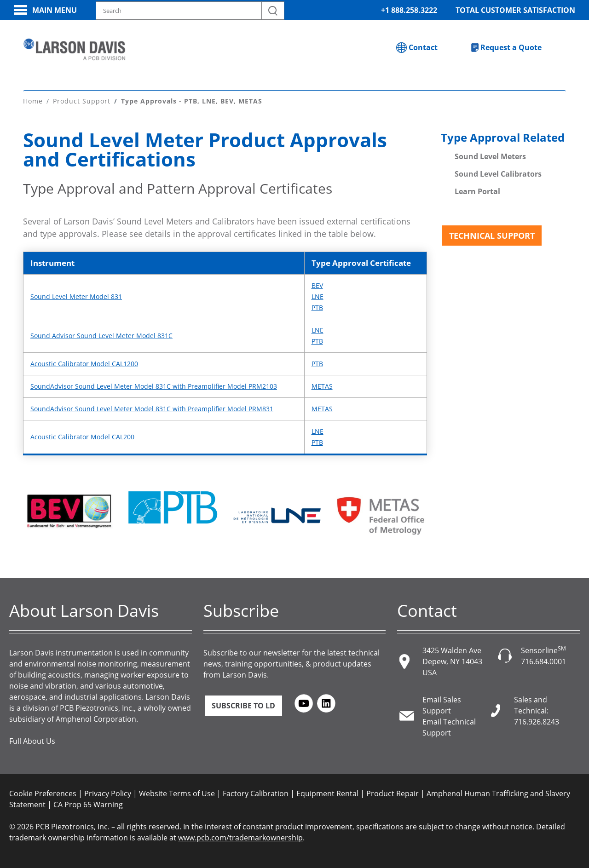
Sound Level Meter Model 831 (76, 296)
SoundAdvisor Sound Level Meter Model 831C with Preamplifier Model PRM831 (152, 409)
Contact (423, 47)
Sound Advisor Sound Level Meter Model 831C (101, 336)
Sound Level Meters (490, 156)
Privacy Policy (108, 793)
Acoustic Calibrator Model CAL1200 (84, 364)
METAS (322, 386)
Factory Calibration (256, 793)
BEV (317, 285)
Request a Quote (511, 47)
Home (33, 101)
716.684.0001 (543, 661)
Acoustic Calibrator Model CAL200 (82, 437)
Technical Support (492, 236)
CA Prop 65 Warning (88, 805)
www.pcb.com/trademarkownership (240, 838)
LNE (318, 296)
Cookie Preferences (43, 793)
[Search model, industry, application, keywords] (190, 11)
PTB (317, 308)
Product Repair (393, 793)
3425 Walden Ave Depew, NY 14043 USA (452, 661)
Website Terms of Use (177, 793)
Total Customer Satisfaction (515, 10)
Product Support (82, 101)
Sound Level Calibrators (498, 174)
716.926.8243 (537, 722)
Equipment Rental (327, 793)
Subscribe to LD (243, 706)
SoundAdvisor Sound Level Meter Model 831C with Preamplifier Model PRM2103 (154, 386)
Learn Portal (477, 191)
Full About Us (32, 741)
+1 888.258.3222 (409, 10)
